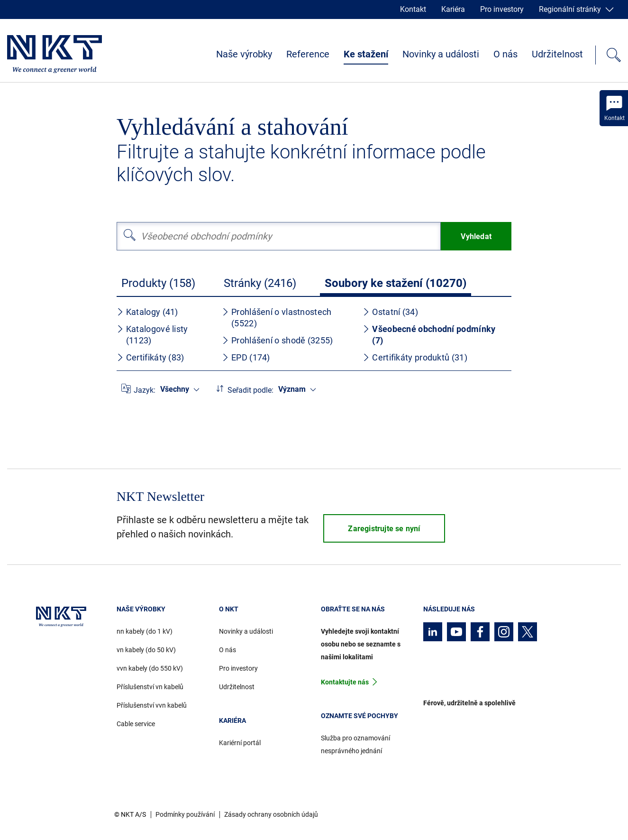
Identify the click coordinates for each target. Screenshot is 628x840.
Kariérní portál (240, 743)
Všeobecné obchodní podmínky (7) (429, 335)
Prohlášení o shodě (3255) (278, 340)
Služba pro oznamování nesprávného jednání (355, 744)
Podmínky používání (185, 814)
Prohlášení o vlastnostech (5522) (277, 318)
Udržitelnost (557, 54)
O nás (505, 54)
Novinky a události (441, 54)
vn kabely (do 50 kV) (146, 650)
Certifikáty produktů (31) (415, 357)
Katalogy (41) (147, 312)
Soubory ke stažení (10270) (396, 283)
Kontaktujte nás (345, 682)
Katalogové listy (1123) (152, 335)
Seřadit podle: (250, 390)
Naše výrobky (244, 54)
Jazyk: (145, 390)
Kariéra (453, 9)
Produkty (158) (158, 283)
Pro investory (502, 9)
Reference (308, 54)
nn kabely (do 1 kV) (145, 631)
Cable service (136, 724)
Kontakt (413, 9)
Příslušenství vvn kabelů (152, 705)
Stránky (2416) (260, 283)
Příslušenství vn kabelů (150, 687)
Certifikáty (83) (150, 357)
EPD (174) (246, 357)
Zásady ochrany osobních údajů (271, 814)
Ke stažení (366, 54)
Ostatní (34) (390, 312)
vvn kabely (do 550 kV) (150, 668)
